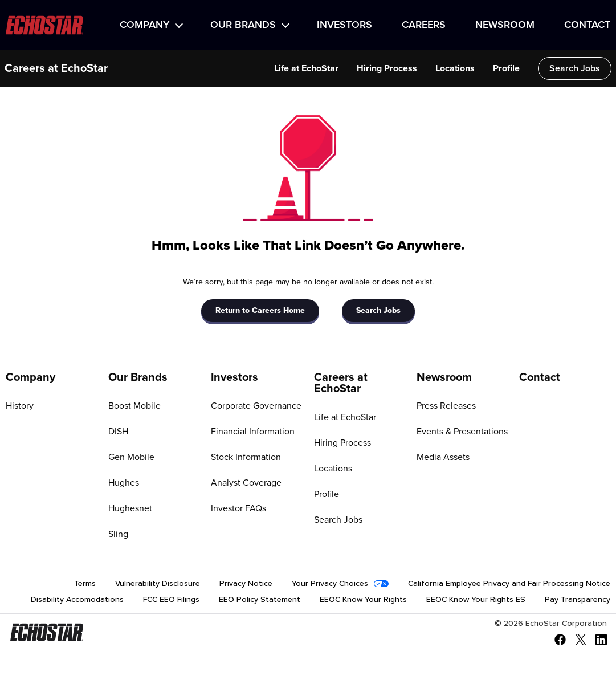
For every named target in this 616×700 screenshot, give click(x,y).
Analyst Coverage (246, 483)
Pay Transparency (578, 600)
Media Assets (443, 457)
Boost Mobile (134, 406)
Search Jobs (378, 311)
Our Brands (243, 25)
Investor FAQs (238, 508)
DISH (118, 432)
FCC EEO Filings (171, 600)
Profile (327, 494)
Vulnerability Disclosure (158, 584)
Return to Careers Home (260, 311)
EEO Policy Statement (260, 600)
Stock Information (246, 457)
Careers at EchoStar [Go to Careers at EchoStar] (341, 383)
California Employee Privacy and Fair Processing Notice (509, 584)
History (20, 406)
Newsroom (505, 25)
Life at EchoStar (345, 417)
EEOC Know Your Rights (363, 600)
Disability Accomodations (77, 600)
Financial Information (253, 432)
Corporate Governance (256, 406)
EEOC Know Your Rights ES (476, 600)
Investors (344, 25)
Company (144, 25)
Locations (333, 469)
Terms (85, 584)
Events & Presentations (462, 432)
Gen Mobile (131, 457)
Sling (118, 534)
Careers (424, 25)
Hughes (124, 483)
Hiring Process (342, 443)
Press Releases (446, 406)
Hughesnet (130, 508)
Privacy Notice (246, 584)
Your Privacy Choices (330, 584)
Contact (587, 25)
